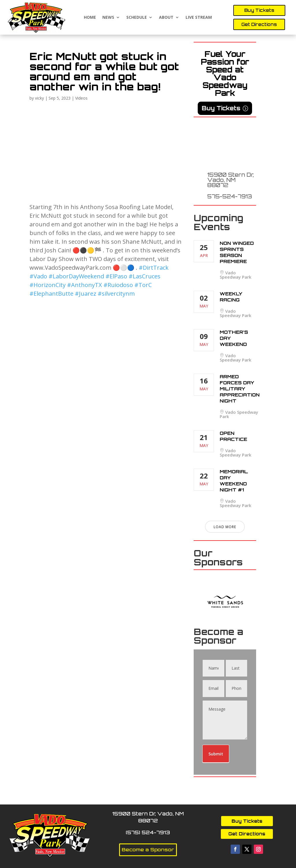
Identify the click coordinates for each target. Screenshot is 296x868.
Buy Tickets (259, 10)
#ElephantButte (51, 294)
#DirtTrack (154, 268)
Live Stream (199, 17)
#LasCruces (145, 276)
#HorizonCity (48, 285)
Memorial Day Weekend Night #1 (234, 481)
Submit (216, 754)
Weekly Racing (231, 297)
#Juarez (86, 294)
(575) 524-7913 (148, 832)
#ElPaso (116, 276)
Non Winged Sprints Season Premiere (237, 252)
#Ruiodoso (118, 285)
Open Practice (233, 436)
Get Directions (259, 24)
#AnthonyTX (85, 285)
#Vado (38, 276)
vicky (39, 98)
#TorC (143, 285)
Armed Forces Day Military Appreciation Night (240, 389)
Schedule (137, 17)
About (166, 17)
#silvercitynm (116, 294)
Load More (225, 527)
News (108, 17)
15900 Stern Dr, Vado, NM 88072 (231, 180)
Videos (81, 98)
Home (90, 17)
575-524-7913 (230, 196)
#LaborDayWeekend (76, 276)
